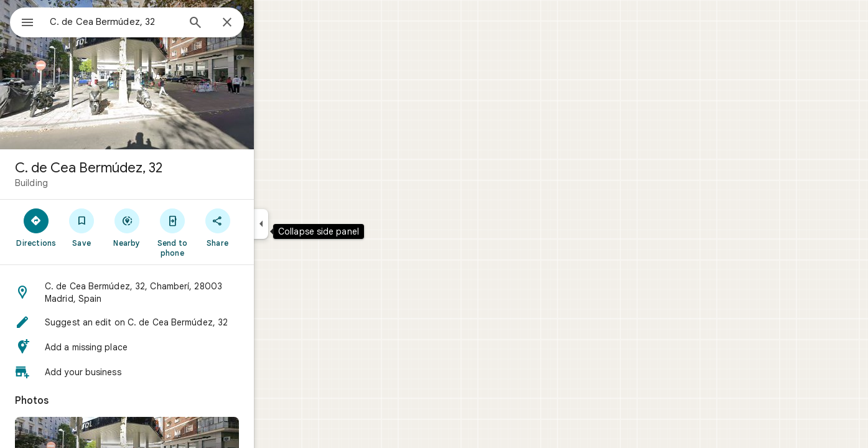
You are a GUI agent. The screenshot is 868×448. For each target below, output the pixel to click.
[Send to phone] (217, 232)
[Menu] (22, 21)
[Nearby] (172, 227)
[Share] (262, 227)
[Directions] (81, 227)
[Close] (272, 23)
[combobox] (146, 22)
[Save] (127, 227)
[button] (172, 292)
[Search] (240, 24)
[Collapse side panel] (306, 224)
